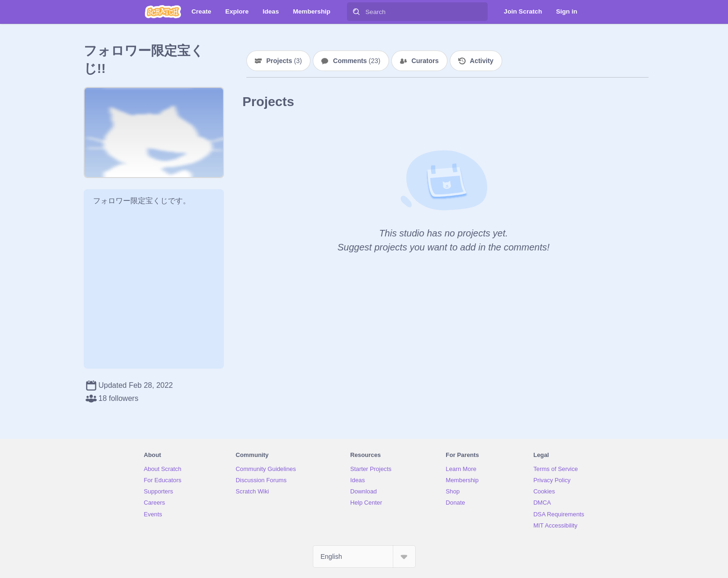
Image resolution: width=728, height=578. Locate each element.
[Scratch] (163, 12)
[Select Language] (364, 557)
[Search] (356, 12)
